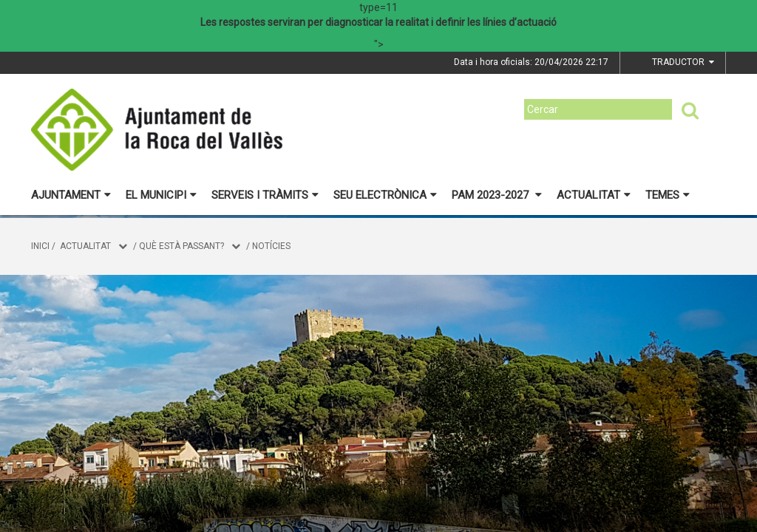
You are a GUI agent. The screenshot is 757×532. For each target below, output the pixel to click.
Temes (668, 195)
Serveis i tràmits (265, 195)
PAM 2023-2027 (497, 195)
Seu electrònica (385, 195)
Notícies (271, 246)
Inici (40, 246)
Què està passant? (181, 246)
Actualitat (594, 195)
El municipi (161, 195)
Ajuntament (71, 195)
